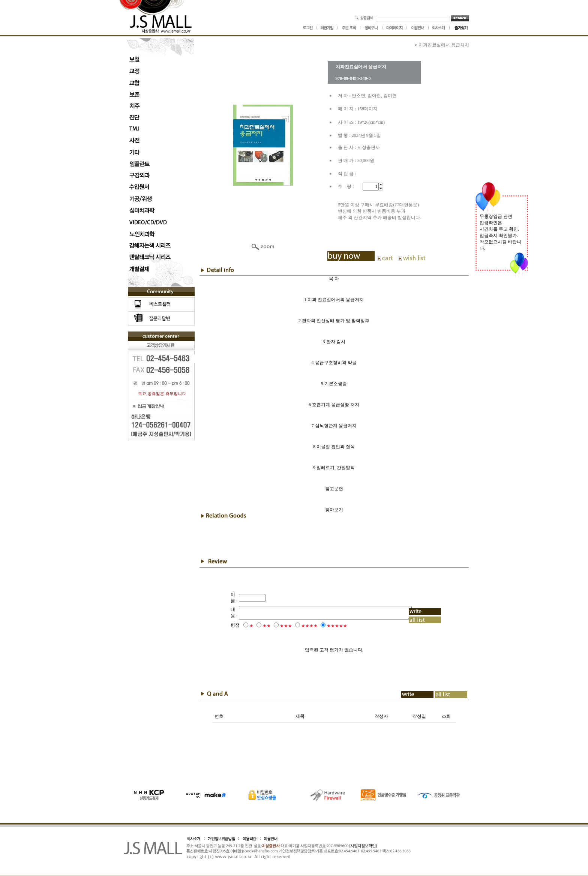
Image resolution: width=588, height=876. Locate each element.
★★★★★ (327, 626)
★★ (256, 626)
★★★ (276, 626)
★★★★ (299, 626)
